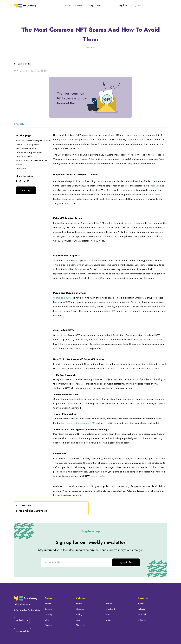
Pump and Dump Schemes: (29, 153)
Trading (79, 614)
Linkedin (141, 609)
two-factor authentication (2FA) (78, 423)
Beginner (90, 48)
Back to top (26, 190)
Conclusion (22, 168)
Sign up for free (126, 562)
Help (99, 5)
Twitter (141, 604)
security (19, 124)
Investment (110, 609)
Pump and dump (63, 298)
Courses (79, 5)
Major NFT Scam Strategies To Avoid (33, 141)
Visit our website (22, 631)
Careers (48, 625)
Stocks (109, 614)
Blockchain (80, 625)
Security (109, 604)
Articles (68, 5)
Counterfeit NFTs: (24, 156)
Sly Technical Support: (27, 149)
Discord (77, 269)
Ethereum (80, 609)
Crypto (79, 620)
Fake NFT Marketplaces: (27, 145)
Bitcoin (109, 620)
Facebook (142, 614)
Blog (47, 620)
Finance (79, 604)
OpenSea (155, 186)
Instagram (142, 620)
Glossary (90, 5)
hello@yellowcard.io (22, 604)
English (123, 5)
